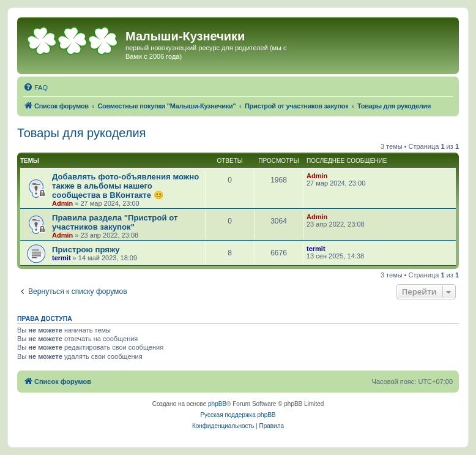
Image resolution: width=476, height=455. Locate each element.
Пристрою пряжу (86, 250)
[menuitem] (35, 88)
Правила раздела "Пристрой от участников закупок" (115, 222)
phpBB (217, 404)
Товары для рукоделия (81, 133)
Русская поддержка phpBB (238, 415)
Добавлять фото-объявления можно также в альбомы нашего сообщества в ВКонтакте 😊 (125, 186)
